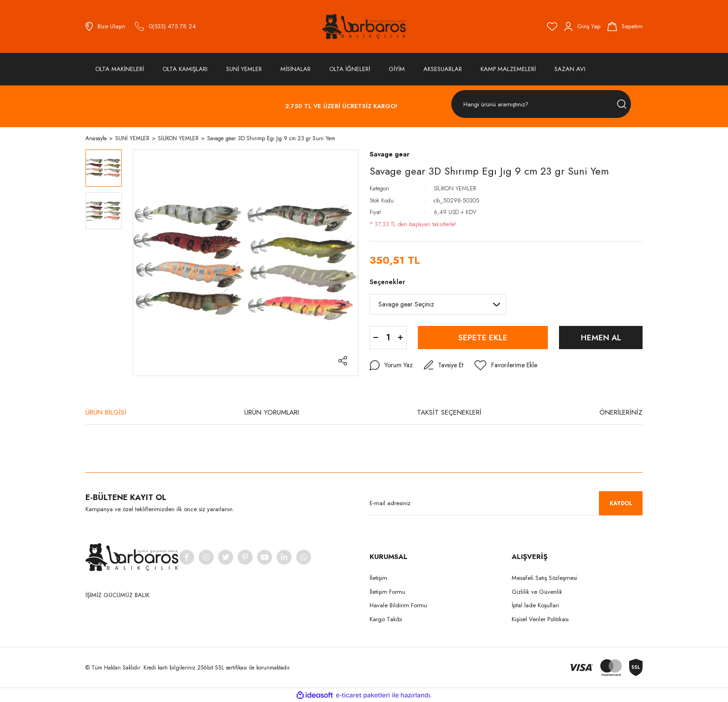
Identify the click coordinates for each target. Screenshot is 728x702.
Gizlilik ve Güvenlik (537, 592)
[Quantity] (388, 338)
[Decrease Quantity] (376, 338)
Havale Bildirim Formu (398, 605)
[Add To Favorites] (506, 365)
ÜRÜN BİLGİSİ (106, 412)
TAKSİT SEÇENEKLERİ (449, 412)
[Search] (541, 104)
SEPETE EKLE (483, 338)
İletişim (378, 578)
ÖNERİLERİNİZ (621, 412)
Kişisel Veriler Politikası (540, 619)
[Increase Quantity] (400, 338)
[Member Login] (582, 26)
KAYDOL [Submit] (621, 503)
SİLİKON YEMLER (455, 188)
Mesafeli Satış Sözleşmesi (544, 578)
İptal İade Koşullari (535, 605)
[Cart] (625, 26)
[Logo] (364, 26)
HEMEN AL (601, 338)
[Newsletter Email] (506, 503)
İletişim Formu (387, 592)
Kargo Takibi (386, 619)
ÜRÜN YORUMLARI (272, 412)
